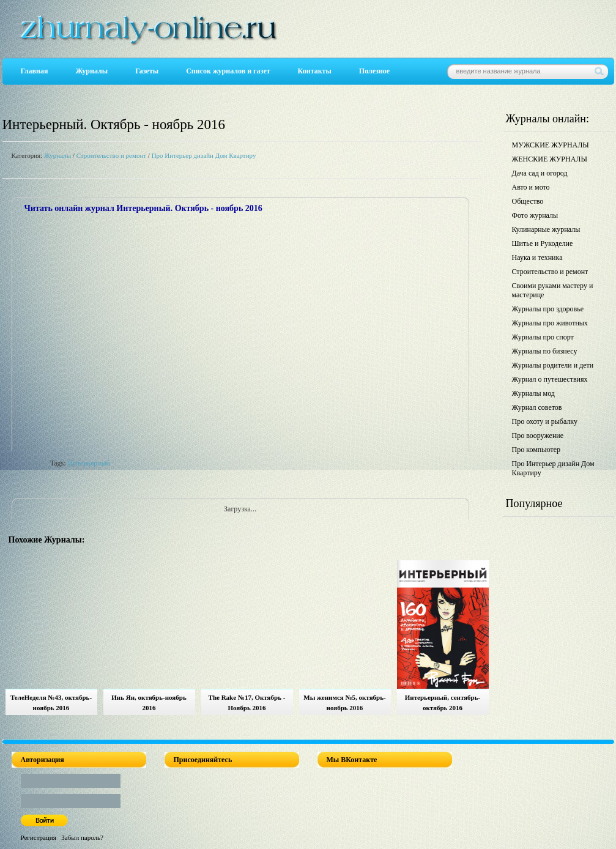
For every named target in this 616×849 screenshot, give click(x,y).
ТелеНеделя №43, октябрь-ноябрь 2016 (51, 703)
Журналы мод (533, 393)
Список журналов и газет (228, 71)
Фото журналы (535, 215)
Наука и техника (537, 258)
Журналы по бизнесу (545, 351)
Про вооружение (538, 436)
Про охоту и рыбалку (545, 421)
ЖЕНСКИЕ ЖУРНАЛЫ (550, 159)
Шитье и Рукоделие (543, 243)
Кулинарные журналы (546, 229)
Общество (528, 201)
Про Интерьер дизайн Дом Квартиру (204, 155)
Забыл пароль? (82, 837)
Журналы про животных (550, 323)
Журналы (91, 71)
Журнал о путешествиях (550, 379)
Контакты (315, 71)
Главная (35, 71)
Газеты (147, 71)
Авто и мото (531, 187)
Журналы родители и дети (553, 365)
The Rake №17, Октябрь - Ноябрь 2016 (247, 703)
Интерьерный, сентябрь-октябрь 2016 (443, 703)
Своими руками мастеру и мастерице (553, 290)
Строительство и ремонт (111, 155)
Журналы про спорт (543, 337)
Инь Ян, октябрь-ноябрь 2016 (149, 703)
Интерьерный (89, 463)
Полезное (374, 71)
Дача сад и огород (540, 173)
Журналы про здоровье (548, 309)
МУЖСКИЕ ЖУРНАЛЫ (551, 145)
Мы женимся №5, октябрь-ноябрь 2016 (344, 703)
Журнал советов (537, 407)
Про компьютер (536, 450)
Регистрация (39, 837)
